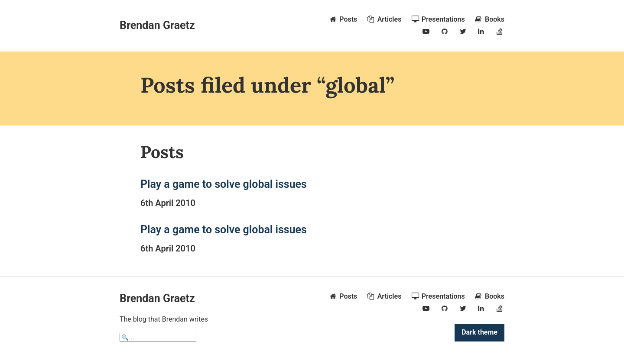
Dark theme (479, 332)
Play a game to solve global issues (224, 184)
